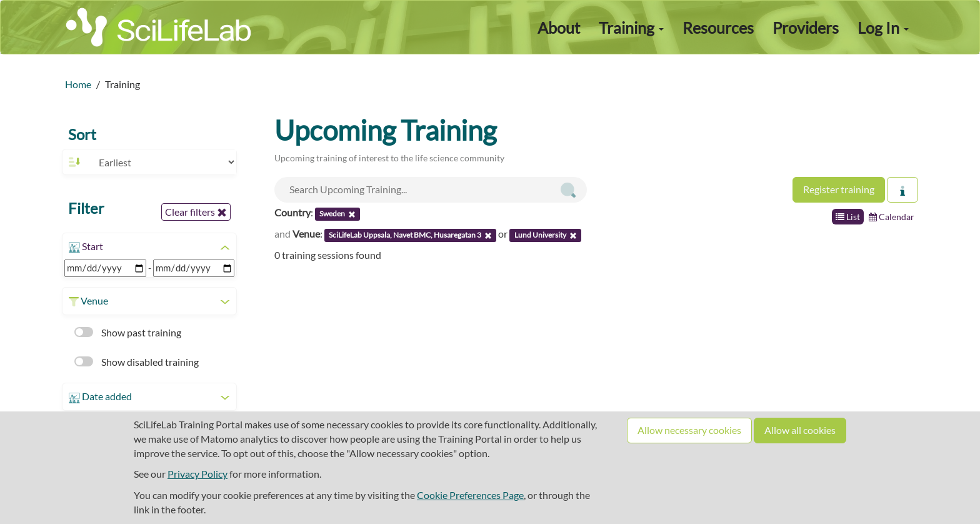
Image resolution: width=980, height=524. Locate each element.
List (848, 217)
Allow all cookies (800, 430)
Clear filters (196, 212)
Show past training (128, 332)
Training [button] (631, 28)
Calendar (892, 217)
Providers (806, 28)
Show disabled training (137, 362)
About (559, 28)
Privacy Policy (197, 474)
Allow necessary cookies (689, 430)
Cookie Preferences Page (470, 495)
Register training (839, 189)
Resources (718, 28)
